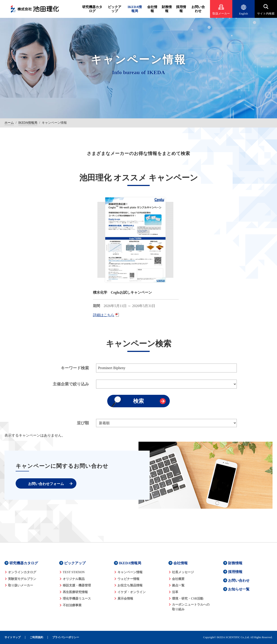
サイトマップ (13, 637)
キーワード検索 (75, 368)
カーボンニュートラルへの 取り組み (191, 607)
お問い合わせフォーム (46, 484)
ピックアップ (115, 9)
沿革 (175, 592)
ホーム (9, 123)
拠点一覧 (178, 585)
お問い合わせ (198, 9)
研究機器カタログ (92, 9)
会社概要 (178, 579)
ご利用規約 (36, 637)
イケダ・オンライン (132, 592)
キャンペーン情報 (130, 572)
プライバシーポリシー (66, 637)
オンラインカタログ (22, 572)
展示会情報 (125, 599)
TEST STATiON (74, 572)
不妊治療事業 (72, 605)
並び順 (83, 423)
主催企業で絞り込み (71, 384)
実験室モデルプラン (22, 579)
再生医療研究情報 (75, 592)
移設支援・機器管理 (77, 585)
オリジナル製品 (74, 579)
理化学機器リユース (77, 599)
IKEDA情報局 (135, 9)
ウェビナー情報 (128, 579)
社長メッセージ (183, 572)
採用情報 (181, 9)
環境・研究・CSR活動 (188, 599)
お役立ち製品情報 (130, 585)
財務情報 (167, 9)
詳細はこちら (104, 315)
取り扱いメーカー (21, 585)
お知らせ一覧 (239, 589)
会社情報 (152, 9)
